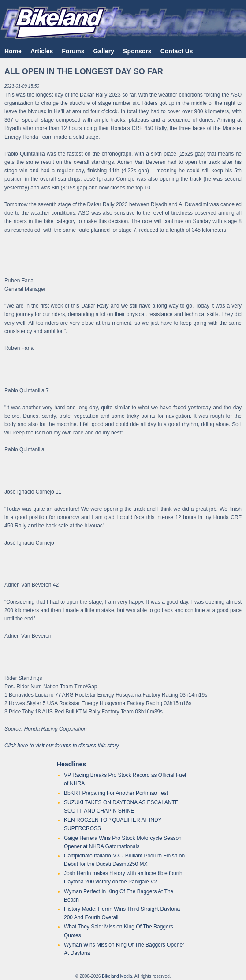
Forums (73, 51)
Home (13, 51)
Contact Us (177, 51)
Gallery (104, 51)
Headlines (71, 764)
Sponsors (137, 51)
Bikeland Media (117, 976)
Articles (42, 51)
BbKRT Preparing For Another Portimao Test (116, 793)
